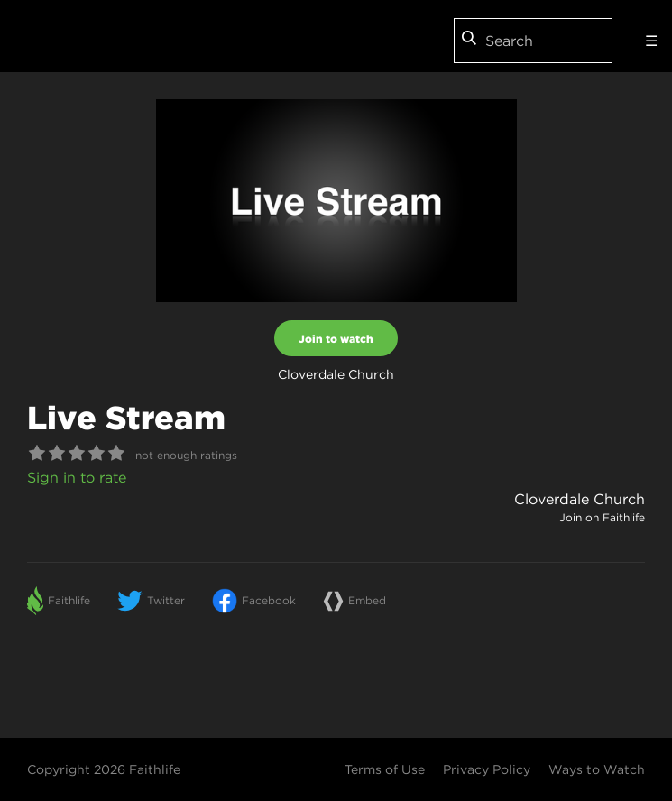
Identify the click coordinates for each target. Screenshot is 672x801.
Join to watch (336, 338)
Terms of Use (385, 769)
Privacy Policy (487, 769)
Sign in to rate (77, 477)
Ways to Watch (597, 769)
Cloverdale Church (580, 499)
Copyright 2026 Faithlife (104, 769)
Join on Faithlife (602, 517)
